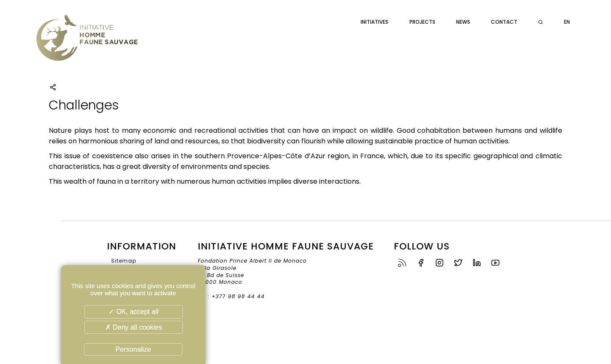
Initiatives (374, 22)
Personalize (133, 349)
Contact (504, 22)
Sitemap (124, 261)
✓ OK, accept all (133, 312)
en (567, 22)
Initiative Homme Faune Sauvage (87, 43)
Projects (422, 22)
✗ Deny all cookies (134, 327)
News (463, 22)
